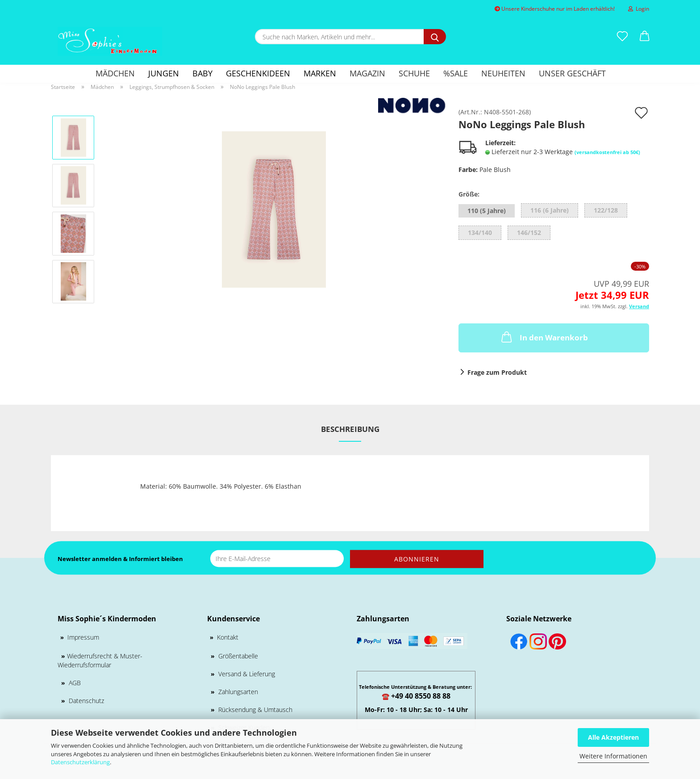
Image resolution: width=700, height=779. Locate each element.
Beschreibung (350, 429)
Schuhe (414, 73)
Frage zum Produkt (497, 372)
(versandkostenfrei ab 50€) (607, 152)
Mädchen (115, 73)
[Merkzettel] (622, 37)
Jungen (164, 73)
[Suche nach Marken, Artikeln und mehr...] (435, 37)
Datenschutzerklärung (80, 762)
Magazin (367, 73)
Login (639, 9)
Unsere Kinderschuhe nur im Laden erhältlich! (555, 9)
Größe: (469, 194)
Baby (202, 73)
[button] (645, 37)
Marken (320, 73)
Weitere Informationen (613, 756)
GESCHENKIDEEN (258, 73)
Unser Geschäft (572, 73)
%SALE (456, 73)
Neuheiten (503, 73)
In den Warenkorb (544, 337)
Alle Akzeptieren (613, 737)
